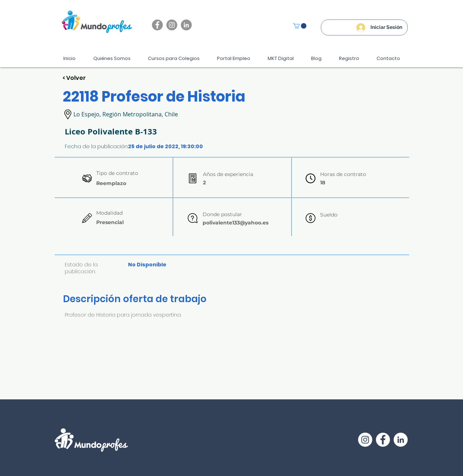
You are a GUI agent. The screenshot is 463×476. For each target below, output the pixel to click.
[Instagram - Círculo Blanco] (365, 440)
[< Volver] (88, 78)
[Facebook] (157, 25)
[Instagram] (172, 25)
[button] (300, 26)
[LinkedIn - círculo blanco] (401, 440)
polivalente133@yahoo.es (235, 223)
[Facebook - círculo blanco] (383, 440)
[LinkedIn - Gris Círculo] (186, 25)
